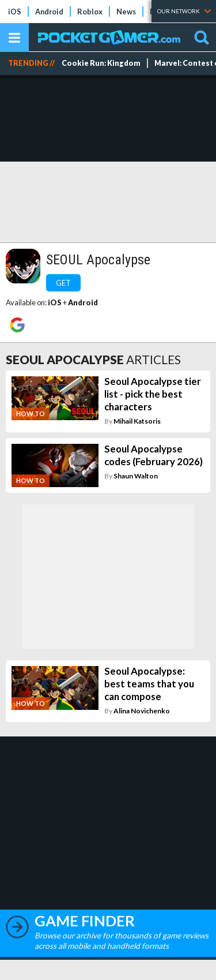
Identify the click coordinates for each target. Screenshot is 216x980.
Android (49, 12)
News (126, 12)
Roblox (90, 12)
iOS (15, 12)
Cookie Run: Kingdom (101, 63)
